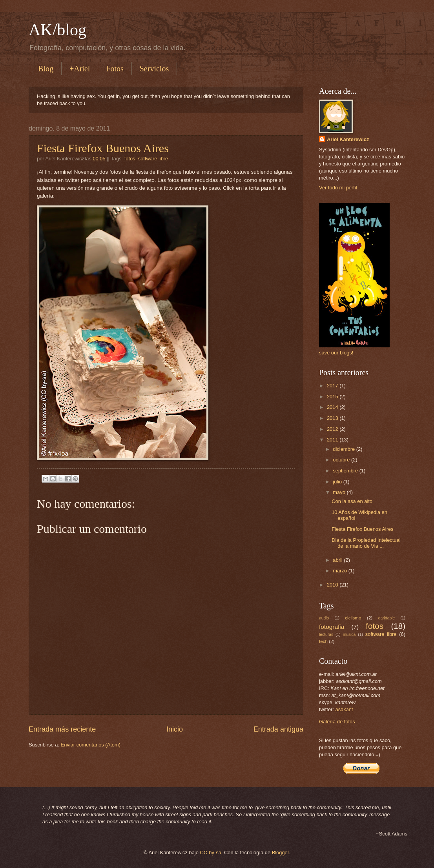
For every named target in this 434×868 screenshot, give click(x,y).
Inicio (175, 729)
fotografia (332, 627)
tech (323, 641)
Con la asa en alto (352, 501)
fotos (130, 159)
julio (338, 482)
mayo (340, 492)
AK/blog (57, 30)
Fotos (115, 69)
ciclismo (353, 618)
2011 (333, 440)
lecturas (326, 635)
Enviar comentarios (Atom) (91, 745)
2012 (333, 429)
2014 (333, 407)
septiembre (346, 471)
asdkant (344, 709)
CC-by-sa (210, 853)
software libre (153, 159)
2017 (333, 386)
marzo (340, 571)
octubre (342, 460)
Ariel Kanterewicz (348, 139)
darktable (387, 618)
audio (324, 618)
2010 (333, 585)
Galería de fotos (337, 722)
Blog (46, 69)
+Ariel (80, 69)
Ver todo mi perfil (338, 188)
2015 (333, 397)
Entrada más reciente (62, 729)
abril (338, 560)
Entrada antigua (278, 729)
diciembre (344, 449)
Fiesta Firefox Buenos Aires (103, 148)
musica (349, 635)
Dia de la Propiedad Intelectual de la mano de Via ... (366, 543)
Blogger (281, 853)
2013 (333, 418)
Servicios (154, 69)
